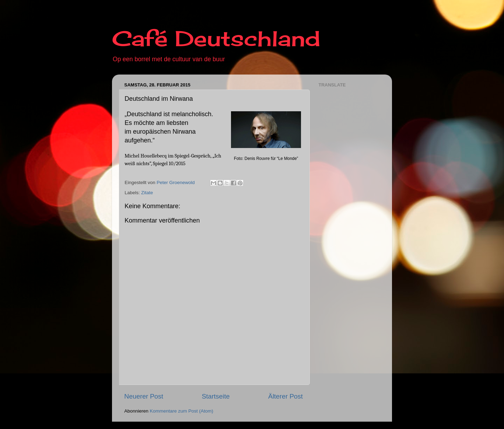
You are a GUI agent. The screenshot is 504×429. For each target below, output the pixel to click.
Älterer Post (285, 396)
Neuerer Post (144, 396)
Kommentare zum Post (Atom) (182, 411)
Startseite (216, 396)
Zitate (147, 193)
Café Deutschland (216, 38)
